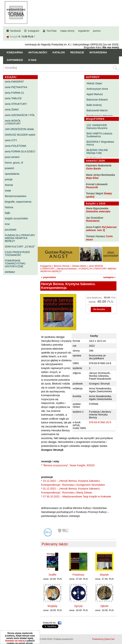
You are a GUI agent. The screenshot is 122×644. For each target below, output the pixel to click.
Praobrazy (78, 575)
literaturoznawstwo (16, 196)
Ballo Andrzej (94, 105)
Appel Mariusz (95, 94)
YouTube (52, 31)
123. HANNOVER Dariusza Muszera (97, 127)
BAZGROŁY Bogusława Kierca (100, 143)
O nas (32, 60)
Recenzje (77, 52)
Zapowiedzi (15, 60)
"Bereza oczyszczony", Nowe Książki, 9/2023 (69, 465)
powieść (10, 168)
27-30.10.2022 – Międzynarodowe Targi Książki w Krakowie (77, 497)
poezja (9, 179)
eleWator (10, 272)
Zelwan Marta (79, 266)
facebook (15, 31)
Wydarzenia (98, 52)
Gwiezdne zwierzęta (98, 211)
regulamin (84, 31)
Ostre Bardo (94, 169)
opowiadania (12, 174)
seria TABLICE (13, 98)
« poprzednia (48, 277)
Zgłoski (104, 606)
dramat (9, 185)
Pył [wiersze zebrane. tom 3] (101, 229)
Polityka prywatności (64, 639)
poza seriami (12, 157)
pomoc (97, 31)
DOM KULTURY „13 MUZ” (20, 247)
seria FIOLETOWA (16, 146)
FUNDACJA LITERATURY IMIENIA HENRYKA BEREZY (20, 238)
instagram (34, 31)
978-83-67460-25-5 (100, 422)
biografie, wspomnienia (18, 202)
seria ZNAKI (12, 109)
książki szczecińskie (16, 218)
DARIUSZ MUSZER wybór (20, 135)
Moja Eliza (92, 178)
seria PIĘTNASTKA (16, 87)
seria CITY (11, 140)
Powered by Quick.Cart (103, 639)
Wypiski (104, 575)
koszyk (14, 37)
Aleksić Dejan (94, 83)
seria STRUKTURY (16, 104)
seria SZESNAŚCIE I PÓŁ (20, 115)
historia (9, 207)
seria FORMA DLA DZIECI (20, 151)
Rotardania (93, 221)
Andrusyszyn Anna (97, 89)
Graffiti (52, 575)
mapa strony (67, 31)
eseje (8, 191)
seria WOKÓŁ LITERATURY (13, 122)
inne (7, 224)
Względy (52, 606)
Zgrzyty (78, 606)
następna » (110, 277)
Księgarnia (15, 52)
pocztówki (11, 230)
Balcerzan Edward (97, 100)
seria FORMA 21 (14, 93)
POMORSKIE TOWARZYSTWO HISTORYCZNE (15, 263)
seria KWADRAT (14, 82)
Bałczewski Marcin (97, 110)
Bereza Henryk (62, 266)
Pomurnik (92, 187)
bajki (8, 213)
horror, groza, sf (14, 163)
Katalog (59, 52)
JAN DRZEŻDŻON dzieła (19, 129)
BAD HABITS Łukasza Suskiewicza (99, 135)
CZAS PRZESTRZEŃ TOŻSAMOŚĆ (17, 254)
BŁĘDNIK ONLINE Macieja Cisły (97, 151)
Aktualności (38, 52)
